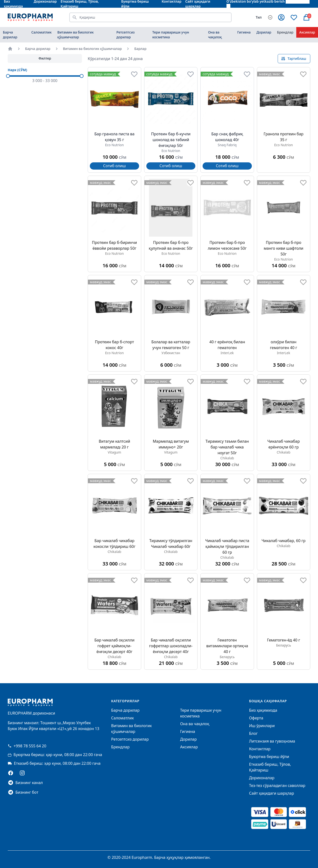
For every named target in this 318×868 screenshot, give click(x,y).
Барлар (140, 49)
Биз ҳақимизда (263, 710)
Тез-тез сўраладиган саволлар (277, 785)
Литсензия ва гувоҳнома (272, 741)
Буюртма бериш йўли (269, 757)
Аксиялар (307, 32)
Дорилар (264, 32)
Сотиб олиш (114, 166)
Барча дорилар (10, 35)
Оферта (256, 718)
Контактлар (260, 749)
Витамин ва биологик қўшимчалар (76, 35)
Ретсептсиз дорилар (126, 35)
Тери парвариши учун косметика (171, 35)
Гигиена (244, 32)
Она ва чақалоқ (215, 35)
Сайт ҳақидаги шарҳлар (271, 793)
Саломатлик (42, 32)
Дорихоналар (262, 778)
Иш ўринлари (262, 726)
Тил (259, 17)
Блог (253, 733)
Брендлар (285, 32)
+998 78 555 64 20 (27, 746)
